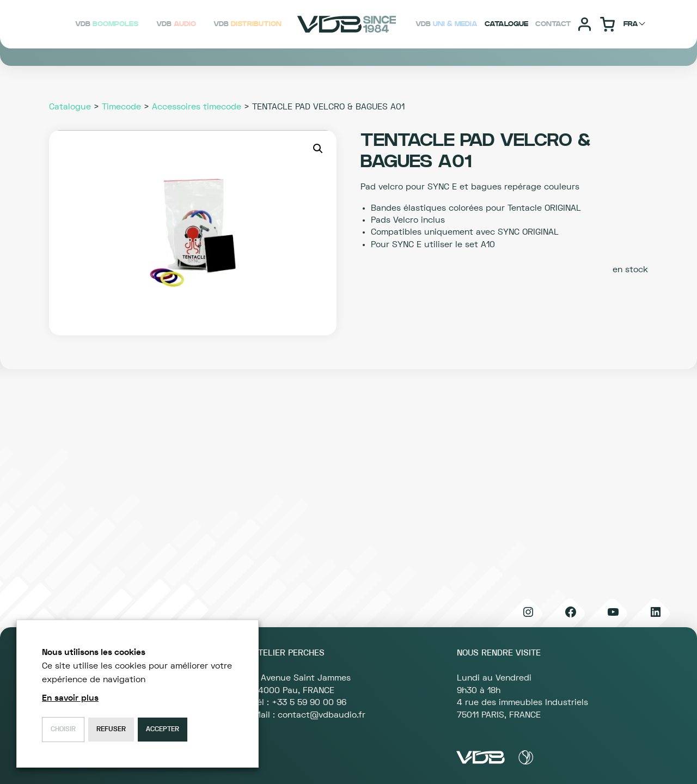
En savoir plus (70, 698)
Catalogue (70, 107)
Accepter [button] (163, 729)
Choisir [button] (63, 729)
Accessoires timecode (197, 107)
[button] (318, 149)
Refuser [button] (111, 729)
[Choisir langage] (636, 24)
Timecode (121, 107)
